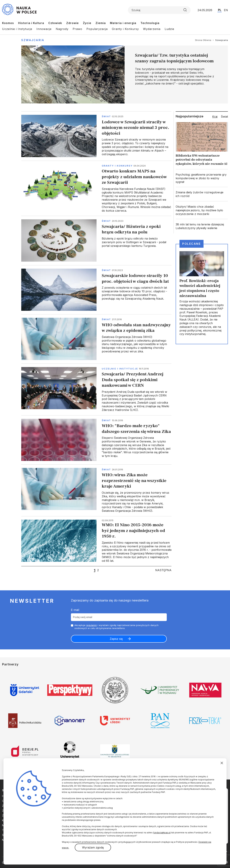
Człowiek (55, 23)
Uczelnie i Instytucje (17, 29)
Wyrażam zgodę (93, 847)
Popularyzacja (97, 29)
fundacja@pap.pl (162, 833)
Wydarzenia (152, 29)
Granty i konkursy (117, 166)
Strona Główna (203, 40)
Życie (87, 23)
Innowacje (44, 29)
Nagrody (62, 29)
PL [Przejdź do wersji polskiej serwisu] (220, 10)
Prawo (77, 29)
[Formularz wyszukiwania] (159, 10)
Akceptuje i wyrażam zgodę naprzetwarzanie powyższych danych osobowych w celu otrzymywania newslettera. (116, 627)
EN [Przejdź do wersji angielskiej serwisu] (226, 10)
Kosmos (8, 23)
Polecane (191, 244)
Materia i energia (123, 23)
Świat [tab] (224, 117)
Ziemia (101, 23)
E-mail (75, 610)
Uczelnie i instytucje (120, 369)
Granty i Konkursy (125, 29)
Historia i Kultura (31, 23)
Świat (106, 116)
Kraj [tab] (215, 117)
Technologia (150, 23)
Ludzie (169, 29)
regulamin (91, 625)
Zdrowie (72, 23)
